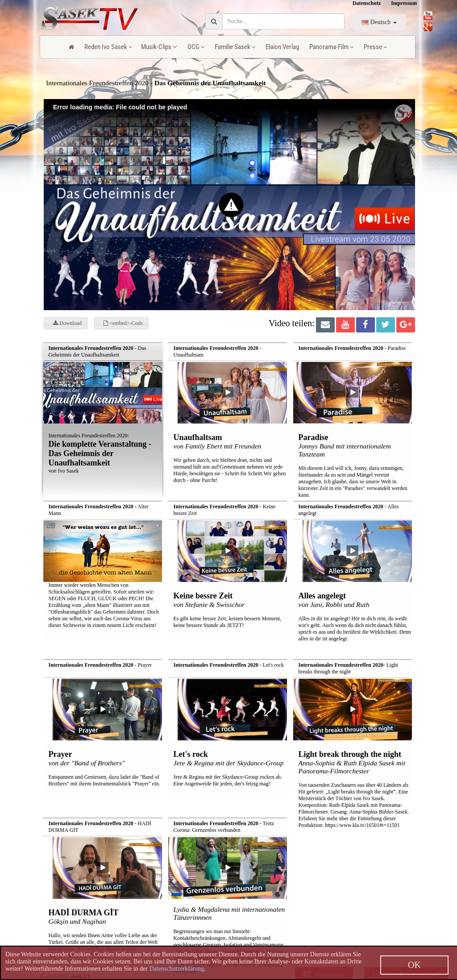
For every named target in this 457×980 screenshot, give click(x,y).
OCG (196, 47)
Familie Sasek (235, 47)
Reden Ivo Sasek (108, 47)
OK (414, 965)
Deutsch (379, 22)
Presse (375, 47)
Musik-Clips (159, 47)
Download (67, 323)
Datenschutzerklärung (177, 969)
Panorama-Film (331, 47)
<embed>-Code (123, 323)
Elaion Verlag (282, 47)
